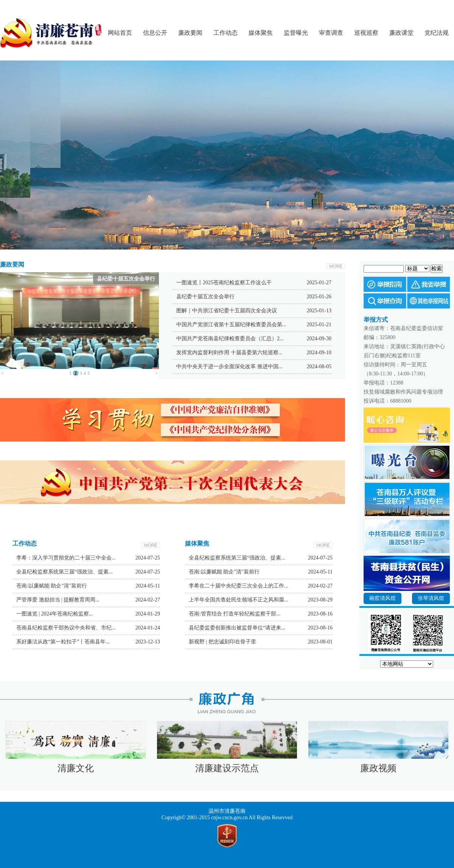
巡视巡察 (366, 33)
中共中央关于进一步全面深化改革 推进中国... (229, 367)
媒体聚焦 (261, 33)
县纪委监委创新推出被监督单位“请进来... (237, 628)
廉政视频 (378, 768)
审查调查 (331, 33)
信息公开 (155, 33)
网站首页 (120, 33)
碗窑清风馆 (382, 598)
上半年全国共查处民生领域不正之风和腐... (239, 600)
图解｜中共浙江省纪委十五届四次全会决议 (227, 311)
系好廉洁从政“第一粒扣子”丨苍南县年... (63, 642)
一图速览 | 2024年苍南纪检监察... (54, 614)
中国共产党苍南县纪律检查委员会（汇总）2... (230, 339)
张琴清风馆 (431, 598)
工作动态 (225, 33)
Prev (195, 247)
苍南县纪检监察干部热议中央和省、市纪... (66, 628)
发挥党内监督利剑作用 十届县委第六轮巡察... (229, 353)
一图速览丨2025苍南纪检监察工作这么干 (224, 283)
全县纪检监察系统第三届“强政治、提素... (65, 572)
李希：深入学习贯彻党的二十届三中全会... (66, 558)
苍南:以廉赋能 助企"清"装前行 (52, 586)
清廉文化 (76, 768)
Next (259, 247)
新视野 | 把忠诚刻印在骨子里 (222, 642)
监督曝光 (296, 33)
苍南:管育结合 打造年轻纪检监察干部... (235, 614)
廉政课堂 (401, 33)
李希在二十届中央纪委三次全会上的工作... (239, 586)
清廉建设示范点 (227, 768)
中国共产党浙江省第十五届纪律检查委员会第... (231, 325)
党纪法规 (437, 33)
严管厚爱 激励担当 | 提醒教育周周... (58, 600)
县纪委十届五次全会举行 (205, 297)
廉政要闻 (190, 33)
